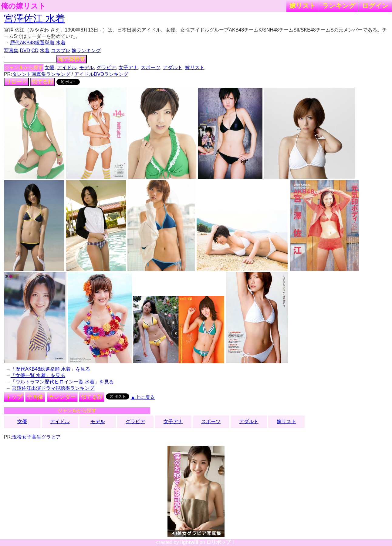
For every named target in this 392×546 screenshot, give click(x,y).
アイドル (67, 67)
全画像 (35, 397)
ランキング (339, 6)
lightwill (189, 542)
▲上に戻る (143, 397)
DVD (25, 51)
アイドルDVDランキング (101, 74)
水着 (45, 51)
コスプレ (61, 51)
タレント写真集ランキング (41, 74)
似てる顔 (42, 82)
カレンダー (62, 397)
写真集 (11, 51)
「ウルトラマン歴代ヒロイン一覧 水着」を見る (62, 382)
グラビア (106, 67)
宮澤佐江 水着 (34, 19)
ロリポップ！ (221, 542)
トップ (14, 397)
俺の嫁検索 (72, 59)
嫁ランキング (86, 51)
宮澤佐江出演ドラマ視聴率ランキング (53, 388)
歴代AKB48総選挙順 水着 (38, 43)
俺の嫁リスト (23, 6)
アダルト (173, 67)
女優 (49, 67)
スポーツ (150, 67)
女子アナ (128, 67)
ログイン (375, 6)
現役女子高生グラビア (36, 437)
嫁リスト (303, 6)
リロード (16, 82)
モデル (86, 67)
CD (35, 51)
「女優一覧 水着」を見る (38, 375)
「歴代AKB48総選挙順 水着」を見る (50, 369)
